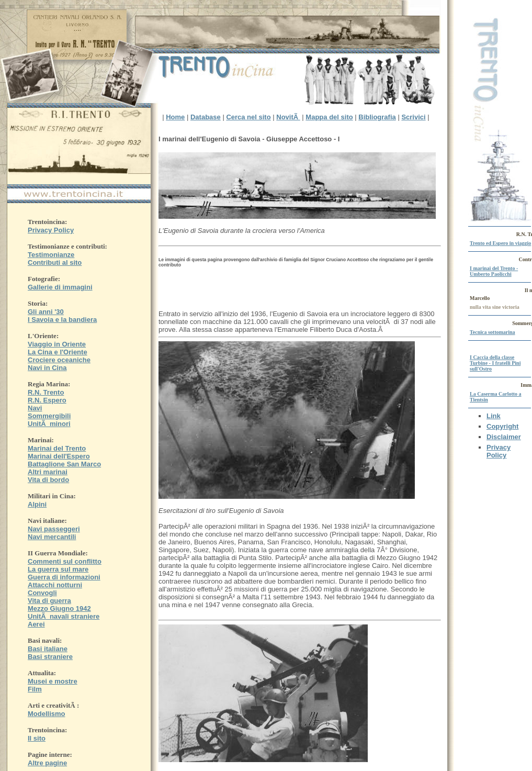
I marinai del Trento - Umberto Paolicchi (494, 271)
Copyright (502, 426)
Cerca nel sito (248, 117)
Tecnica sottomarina (493, 332)
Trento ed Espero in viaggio (500, 243)
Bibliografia (377, 117)
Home (175, 117)
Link (494, 416)
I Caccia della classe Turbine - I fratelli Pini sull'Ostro (495, 363)
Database (206, 117)
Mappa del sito (329, 117)
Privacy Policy (499, 451)
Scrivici (413, 117)
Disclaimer (504, 437)
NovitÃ (288, 117)
